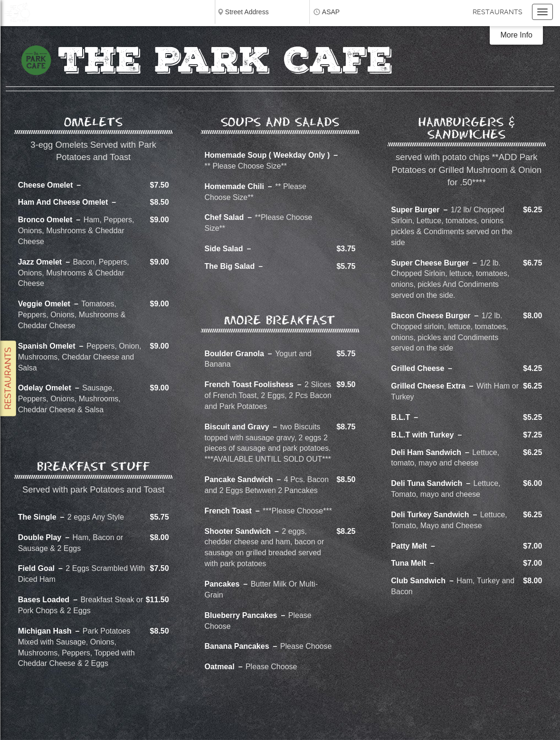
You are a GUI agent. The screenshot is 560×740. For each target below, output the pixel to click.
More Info (516, 35)
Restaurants (498, 12)
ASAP (331, 12)
